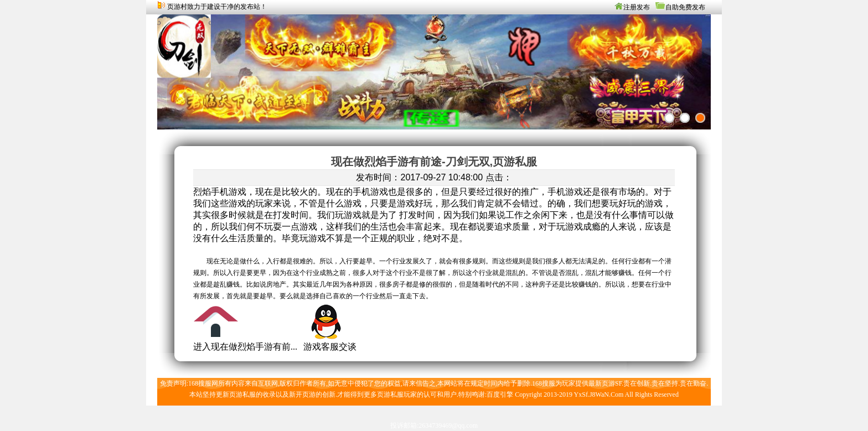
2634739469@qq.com (448, 425)
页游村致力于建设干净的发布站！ (217, 7)
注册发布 (637, 7)
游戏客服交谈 (330, 347)
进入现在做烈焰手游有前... (245, 347)
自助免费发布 (685, 7)
